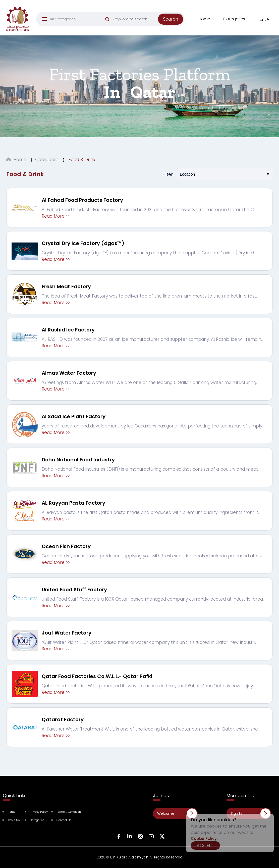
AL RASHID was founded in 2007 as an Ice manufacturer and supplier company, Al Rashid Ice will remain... (153, 339)
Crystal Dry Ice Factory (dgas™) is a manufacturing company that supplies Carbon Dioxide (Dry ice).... (149, 253)
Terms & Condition (66, 812)
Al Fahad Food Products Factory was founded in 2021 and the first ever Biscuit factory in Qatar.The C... (149, 210)
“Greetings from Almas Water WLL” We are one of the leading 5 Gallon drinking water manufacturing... (150, 382)
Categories (234, 19)
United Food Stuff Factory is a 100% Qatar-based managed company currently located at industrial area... (153, 599)
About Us (11, 820)
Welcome (166, 813)
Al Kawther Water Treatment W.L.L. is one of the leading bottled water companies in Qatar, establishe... (151, 729)
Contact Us (62, 820)
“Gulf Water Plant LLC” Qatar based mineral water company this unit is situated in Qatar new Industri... (150, 642)
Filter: (168, 174)
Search (171, 19)
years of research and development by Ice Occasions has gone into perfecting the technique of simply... (153, 426)
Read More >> (56, 216)
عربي (265, 19)
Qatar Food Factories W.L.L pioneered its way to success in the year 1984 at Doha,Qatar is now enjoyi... (149, 686)
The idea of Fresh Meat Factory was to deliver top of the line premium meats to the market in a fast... (150, 296)
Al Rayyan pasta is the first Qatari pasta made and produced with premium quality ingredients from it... (151, 512)
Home (204, 19)
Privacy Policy (36, 812)
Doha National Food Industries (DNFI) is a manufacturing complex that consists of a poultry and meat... (151, 469)
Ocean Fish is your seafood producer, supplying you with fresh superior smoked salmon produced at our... (153, 556)
